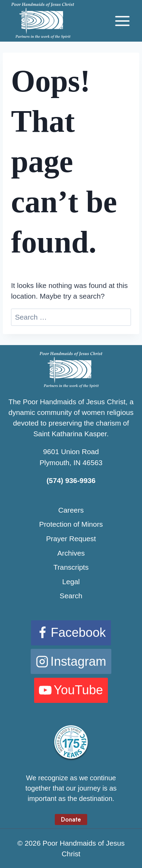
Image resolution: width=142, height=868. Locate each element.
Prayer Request (71, 539)
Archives (71, 553)
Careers (71, 510)
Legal (71, 582)
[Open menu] (122, 21)
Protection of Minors (71, 524)
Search (71, 596)
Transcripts (71, 567)
